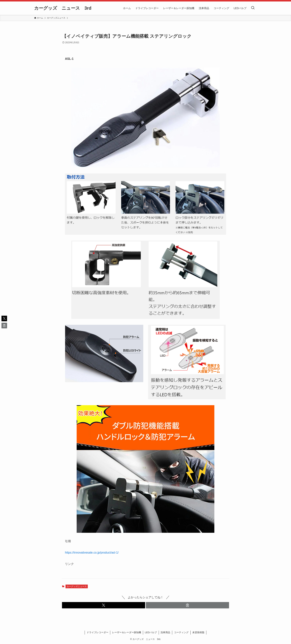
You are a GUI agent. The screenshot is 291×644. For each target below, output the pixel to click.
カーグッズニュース (77, 586)
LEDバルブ (151, 632)
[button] (104, 605)
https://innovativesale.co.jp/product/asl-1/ (92, 553)
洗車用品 (165, 632)
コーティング (181, 632)
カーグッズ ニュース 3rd (63, 8)
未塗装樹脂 (198, 632)
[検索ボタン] (253, 8)
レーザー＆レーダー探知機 (127, 632)
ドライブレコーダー (98, 632)
